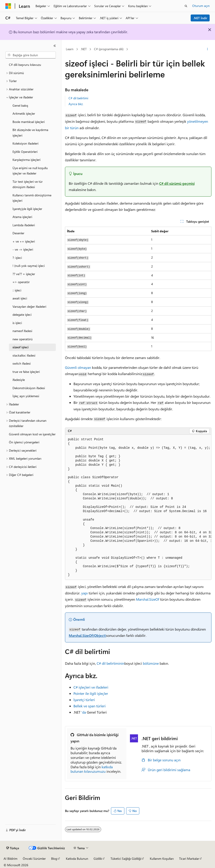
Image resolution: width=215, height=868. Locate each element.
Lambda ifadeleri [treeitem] (24, 225)
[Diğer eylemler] (208, 49)
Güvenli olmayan (78, 367)
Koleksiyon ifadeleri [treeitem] (25, 143)
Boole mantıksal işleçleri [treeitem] (29, 122)
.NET (84, 49)
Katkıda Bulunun (77, 859)
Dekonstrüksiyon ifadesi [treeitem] (29, 388)
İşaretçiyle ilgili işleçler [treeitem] (27, 209)
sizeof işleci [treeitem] (21, 347)
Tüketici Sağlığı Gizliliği (126, 859)
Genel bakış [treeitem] (20, 105)
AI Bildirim (10, 859)
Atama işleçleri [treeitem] (22, 217)
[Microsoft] (8, 6)
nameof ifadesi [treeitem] (22, 331)
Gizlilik (98, 859)
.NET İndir (200, 18)
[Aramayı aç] (186, 6)
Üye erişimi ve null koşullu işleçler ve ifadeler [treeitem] (30, 171)
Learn (70, 49)
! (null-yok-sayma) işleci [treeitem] (29, 266)
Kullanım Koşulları (162, 859)
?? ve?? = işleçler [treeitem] (24, 274)
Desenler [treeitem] (18, 233)
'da (84, 712)
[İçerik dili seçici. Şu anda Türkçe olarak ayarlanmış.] (13, 848)
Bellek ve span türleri (90, 706)
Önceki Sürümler (34, 859)
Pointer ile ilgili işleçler (91, 693)
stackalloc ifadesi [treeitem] (24, 355)
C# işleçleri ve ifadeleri (91, 687)
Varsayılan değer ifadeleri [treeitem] (29, 306)
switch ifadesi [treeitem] (22, 363)
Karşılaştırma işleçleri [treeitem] (26, 160)
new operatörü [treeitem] (23, 339)
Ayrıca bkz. (76, 104)
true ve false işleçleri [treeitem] (26, 372)
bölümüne (151, 663)
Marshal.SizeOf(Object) (87, 635)
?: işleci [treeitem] (17, 258)
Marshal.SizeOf (148, 599)
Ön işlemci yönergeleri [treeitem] (24, 442)
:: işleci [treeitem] (17, 290)
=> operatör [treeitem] (21, 282)
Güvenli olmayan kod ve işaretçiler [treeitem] (32, 434)
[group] (138, 507)
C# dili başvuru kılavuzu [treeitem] (25, 65)
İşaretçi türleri (84, 700)
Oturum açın (201, 6)
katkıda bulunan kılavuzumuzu (92, 769)
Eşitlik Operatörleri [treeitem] (25, 152)
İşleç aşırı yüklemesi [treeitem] (26, 396)
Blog (54, 859)
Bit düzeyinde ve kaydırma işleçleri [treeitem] (30, 133)
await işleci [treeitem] (20, 298)
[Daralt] (55, 46)
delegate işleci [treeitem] (22, 315)
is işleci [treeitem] (17, 323)
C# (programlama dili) (109, 49)
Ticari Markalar (189, 859)
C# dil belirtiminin (111, 663)
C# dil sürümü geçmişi (177, 183)
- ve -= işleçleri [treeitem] (23, 249)
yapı (85, 593)
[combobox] (31, 55)
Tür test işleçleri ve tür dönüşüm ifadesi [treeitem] (28, 184)
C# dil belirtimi (78, 98)
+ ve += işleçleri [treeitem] (24, 241)
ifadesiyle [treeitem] (19, 380)
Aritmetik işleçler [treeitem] (24, 113)
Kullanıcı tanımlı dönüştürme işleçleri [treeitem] (32, 198)
